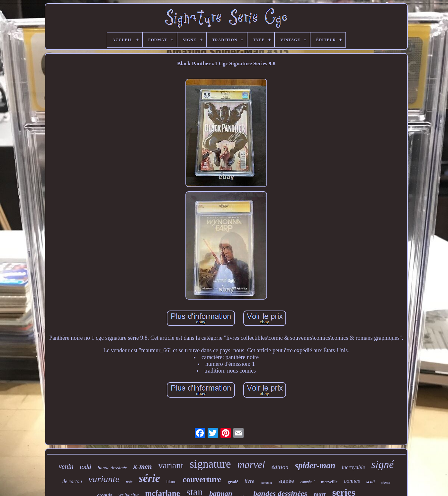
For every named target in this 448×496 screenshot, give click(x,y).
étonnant (266, 483)
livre (250, 481)
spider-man (315, 465)
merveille (329, 482)
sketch (385, 482)
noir (129, 482)
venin (66, 466)
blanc (171, 482)
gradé (233, 482)
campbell (308, 482)
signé (383, 464)
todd (85, 467)
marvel (251, 465)
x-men (143, 466)
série (149, 478)
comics (352, 481)
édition (280, 467)
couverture (202, 479)
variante (104, 479)
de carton (72, 481)
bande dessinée (112, 468)
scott (371, 482)
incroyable (353, 467)
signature (210, 464)
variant (171, 465)
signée (286, 481)
